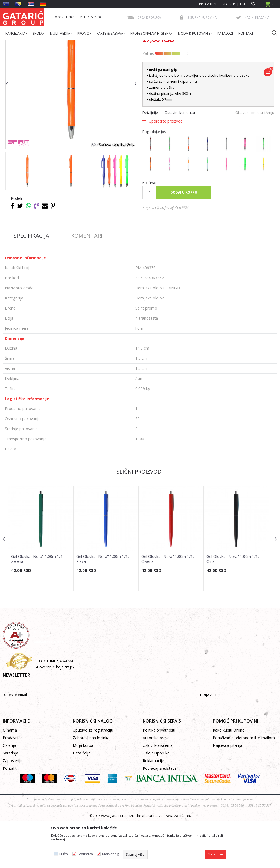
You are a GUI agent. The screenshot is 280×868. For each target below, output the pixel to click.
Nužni (64, 854)
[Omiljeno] (256, 4)
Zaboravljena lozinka (91, 784)
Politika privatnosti (159, 777)
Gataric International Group (24, 44)
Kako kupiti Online (229, 777)
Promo (73, 44)
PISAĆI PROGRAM (95, 44)
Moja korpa (83, 792)
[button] (272, 33)
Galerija (9, 792)
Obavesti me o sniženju (254, 159)
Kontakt (10, 815)
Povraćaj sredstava (160, 815)
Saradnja (11, 800)
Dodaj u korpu (183, 238)
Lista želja (82, 800)
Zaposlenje (13, 807)
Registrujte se (234, 4)
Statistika (85, 854)
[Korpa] (270, 6)
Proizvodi (57, 44)
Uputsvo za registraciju (93, 777)
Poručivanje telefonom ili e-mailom (244, 784)
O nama (10, 777)
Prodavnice (13, 784)
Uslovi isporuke (156, 800)
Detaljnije (150, 159)
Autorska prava (156, 784)
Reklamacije (153, 807)
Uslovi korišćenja (158, 792)
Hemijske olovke (125, 44)
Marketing (110, 854)
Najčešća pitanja (227, 792)
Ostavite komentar (180, 159)
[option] (27, 217)
